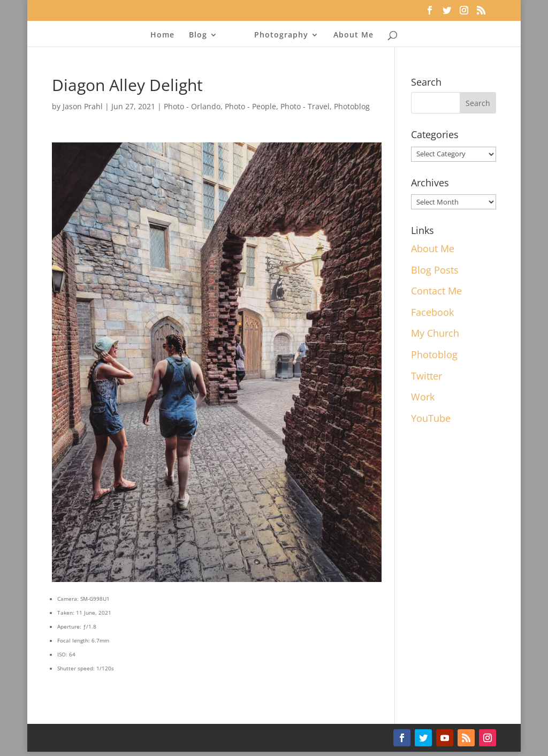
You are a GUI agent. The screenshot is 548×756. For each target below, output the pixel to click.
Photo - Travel (305, 106)
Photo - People (250, 106)
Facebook (432, 312)
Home (162, 35)
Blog (198, 35)
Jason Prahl (83, 106)
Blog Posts (435, 270)
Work (423, 397)
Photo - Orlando (192, 106)
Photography (281, 35)
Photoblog (352, 106)
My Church (435, 333)
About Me (353, 35)
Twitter (427, 376)
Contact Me (436, 291)
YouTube (431, 418)
